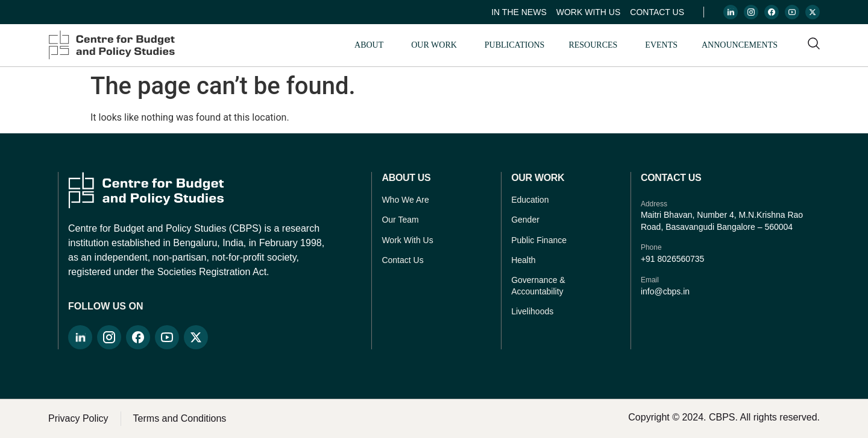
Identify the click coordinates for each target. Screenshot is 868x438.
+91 (649, 259)
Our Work (434, 45)
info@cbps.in (665, 291)
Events (661, 45)
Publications (515, 45)
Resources (593, 45)
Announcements (740, 45)
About (369, 45)
